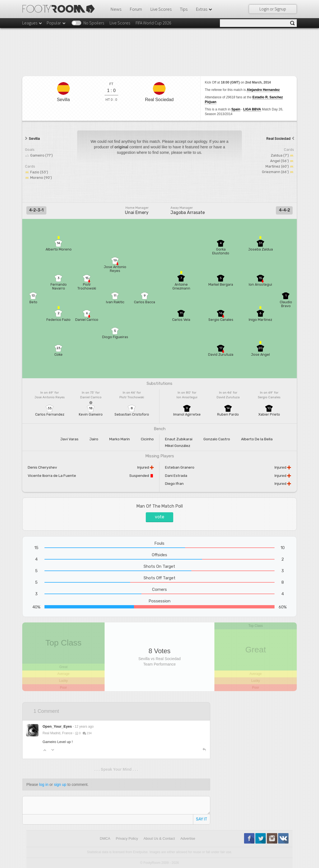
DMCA (105, 838)
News (116, 9)
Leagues (32, 23)
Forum (136, 9)
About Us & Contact (159, 838)
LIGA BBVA (252, 109)
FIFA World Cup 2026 (153, 23)
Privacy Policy (127, 838)
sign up (60, 784)
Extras (204, 9)
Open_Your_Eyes (57, 726)
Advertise (188, 838)
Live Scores (161, 9)
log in (44, 784)
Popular (56, 23)
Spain (236, 109)
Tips (184, 9)
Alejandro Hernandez (263, 90)
